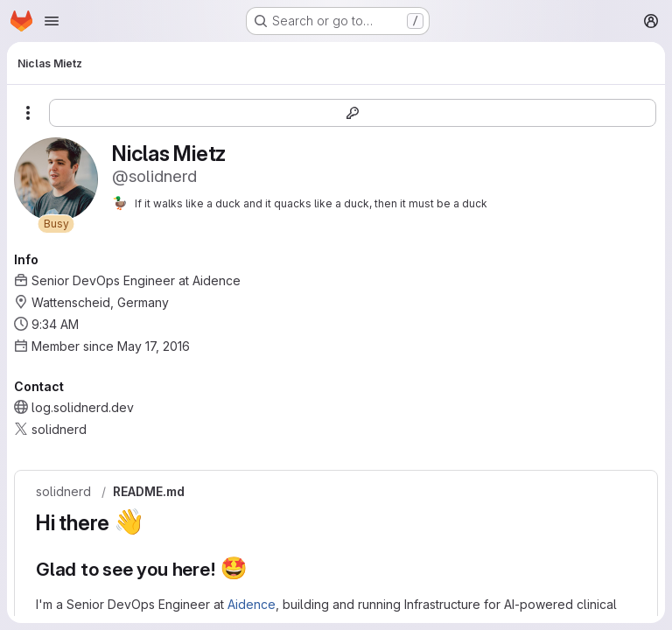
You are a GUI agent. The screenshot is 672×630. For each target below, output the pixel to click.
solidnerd (63, 492)
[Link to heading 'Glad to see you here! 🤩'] (258, 569)
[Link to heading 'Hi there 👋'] (156, 523)
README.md (149, 492)
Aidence (252, 604)
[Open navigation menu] (52, 21)
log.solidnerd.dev (83, 407)
